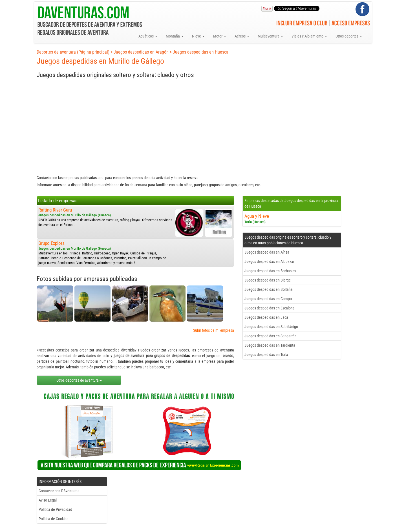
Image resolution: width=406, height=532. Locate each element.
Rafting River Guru (55, 210)
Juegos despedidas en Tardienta (270, 345)
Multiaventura (270, 36)
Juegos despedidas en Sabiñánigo (271, 327)
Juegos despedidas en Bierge (268, 280)
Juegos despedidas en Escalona (270, 308)
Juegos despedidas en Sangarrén (271, 336)
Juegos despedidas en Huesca (201, 52)
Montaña (175, 36)
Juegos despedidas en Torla (266, 355)
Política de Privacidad (55, 509)
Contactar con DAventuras (59, 491)
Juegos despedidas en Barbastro (270, 271)
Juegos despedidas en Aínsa (267, 252)
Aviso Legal (48, 500)
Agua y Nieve (257, 216)
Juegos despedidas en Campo (268, 299)
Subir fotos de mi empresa (214, 330)
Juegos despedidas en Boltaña (269, 289)
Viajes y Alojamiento (309, 36)
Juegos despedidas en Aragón (141, 52)
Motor (220, 36)
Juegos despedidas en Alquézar (269, 261)
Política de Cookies (53, 519)
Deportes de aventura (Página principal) (73, 52)
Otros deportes (349, 36)
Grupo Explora (51, 243)
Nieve (198, 36)
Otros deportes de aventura (79, 380)
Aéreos (242, 36)
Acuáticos (148, 36)
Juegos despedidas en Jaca (266, 317)
